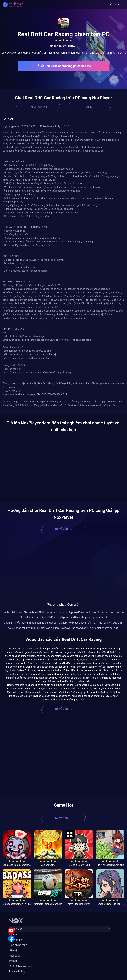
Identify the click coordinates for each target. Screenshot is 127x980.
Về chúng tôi (16, 940)
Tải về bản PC (38, 107)
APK (89, 107)
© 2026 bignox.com (20, 966)
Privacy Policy (17, 971)
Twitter (13, 961)
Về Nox (13, 934)
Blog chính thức (18, 945)
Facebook (14, 956)
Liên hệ (13, 950)
